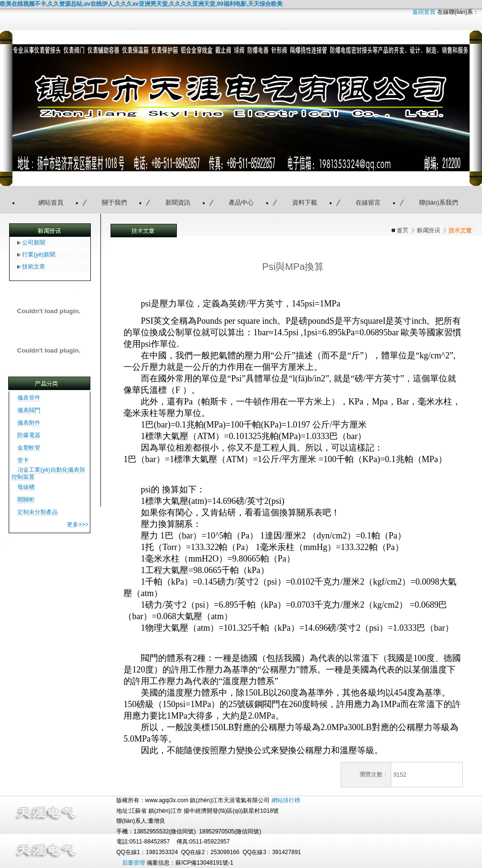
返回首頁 (424, 12)
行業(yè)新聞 (39, 255)
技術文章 (34, 267)
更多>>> (78, 525)
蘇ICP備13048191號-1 (204, 863)
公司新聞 (34, 243)
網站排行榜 (286, 800)
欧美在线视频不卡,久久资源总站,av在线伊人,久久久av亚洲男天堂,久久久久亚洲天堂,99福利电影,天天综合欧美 (141, 4)
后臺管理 (134, 863)
